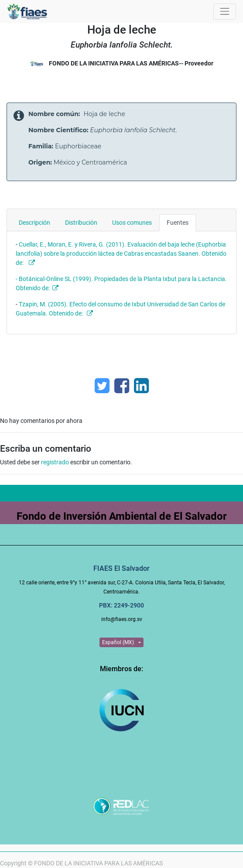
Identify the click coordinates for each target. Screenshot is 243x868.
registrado (55, 462)
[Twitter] (102, 386)
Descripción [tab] (34, 223)
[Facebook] (122, 386)
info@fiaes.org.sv (122, 619)
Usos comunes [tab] (132, 223)
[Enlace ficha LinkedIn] (141, 386)
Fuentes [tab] (178, 223)
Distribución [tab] (81, 223)
